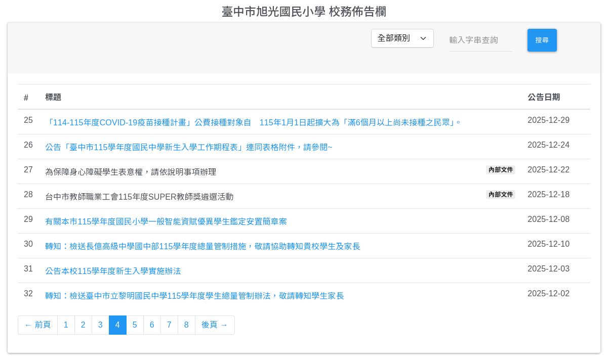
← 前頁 (38, 325)
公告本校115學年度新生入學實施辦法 (113, 271)
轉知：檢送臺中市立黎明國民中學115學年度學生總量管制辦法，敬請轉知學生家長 (195, 296)
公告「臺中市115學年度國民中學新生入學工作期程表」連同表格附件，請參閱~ (189, 147)
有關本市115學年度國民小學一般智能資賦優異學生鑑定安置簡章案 (166, 222)
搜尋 (542, 40)
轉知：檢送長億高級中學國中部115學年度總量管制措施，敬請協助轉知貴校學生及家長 (203, 246)
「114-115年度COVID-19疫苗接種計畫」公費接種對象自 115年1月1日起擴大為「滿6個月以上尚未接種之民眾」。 (254, 123)
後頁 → (215, 325)
